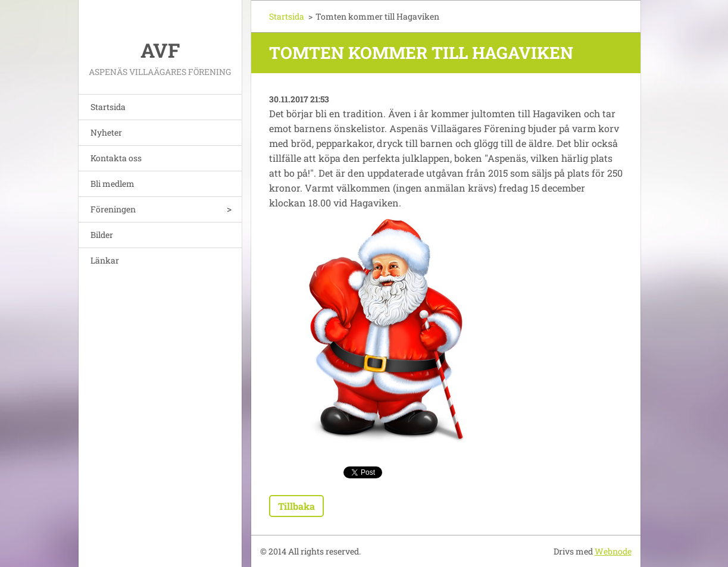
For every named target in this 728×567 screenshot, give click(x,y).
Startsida (108, 107)
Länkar (105, 260)
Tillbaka (296, 506)
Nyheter (106, 132)
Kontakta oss (116, 158)
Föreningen (113, 209)
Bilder (102, 235)
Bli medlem (113, 184)
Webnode (613, 551)
